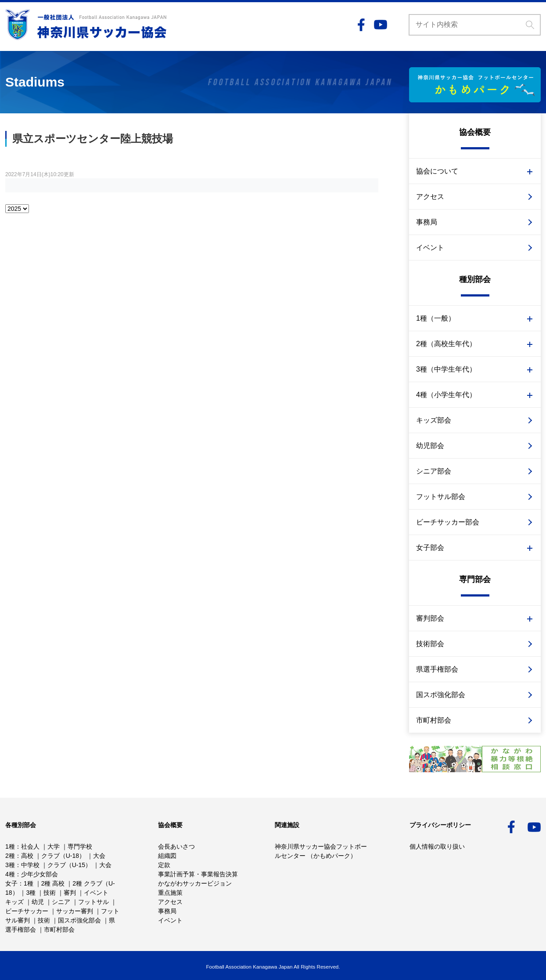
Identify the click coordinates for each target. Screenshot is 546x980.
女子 (11, 883)
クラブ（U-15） (69, 865)
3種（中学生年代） (446, 369)
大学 (54, 846)
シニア (61, 902)
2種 (10, 856)
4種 (10, 874)
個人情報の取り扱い (437, 846)
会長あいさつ (176, 846)
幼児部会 (430, 446)
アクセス (430, 197)
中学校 (30, 865)
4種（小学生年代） (446, 395)
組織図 (167, 856)
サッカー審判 (75, 911)
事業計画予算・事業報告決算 (198, 874)
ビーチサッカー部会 (448, 522)
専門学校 (80, 846)
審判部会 (430, 618)
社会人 (30, 846)
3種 (10, 865)
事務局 (427, 222)
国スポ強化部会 (441, 695)
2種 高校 (53, 883)
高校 (27, 856)
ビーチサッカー (27, 911)
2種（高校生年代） (446, 344)
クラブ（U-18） (63, 856)
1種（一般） (436, 318)
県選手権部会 (437, 669)
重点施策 (170, 893)
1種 (10, 846)
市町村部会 (434, 720)
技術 (50, 893)
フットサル (93, 902)
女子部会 (430, 548)
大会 (99, 856)
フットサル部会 (441, 497)
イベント (430, 248)
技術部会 (430, 644)
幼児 (38, 902)
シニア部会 (434, 471)
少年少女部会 (40, 874)
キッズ (14, 902)
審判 (70, 893)
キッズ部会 (434, 420)
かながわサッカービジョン (195, 883)
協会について (437, 171)
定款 (164, 865)
